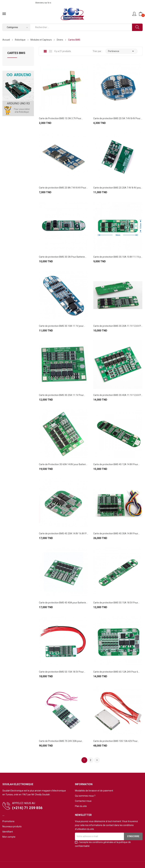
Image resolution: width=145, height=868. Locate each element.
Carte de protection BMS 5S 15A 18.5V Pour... (116, 603)
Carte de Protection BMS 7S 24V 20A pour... (61, 741)
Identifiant (8, 832)
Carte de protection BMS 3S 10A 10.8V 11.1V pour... (118, 257)
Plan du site (81, 806)
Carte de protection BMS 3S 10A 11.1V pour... (62, 326)
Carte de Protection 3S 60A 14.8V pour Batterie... (63, 464)
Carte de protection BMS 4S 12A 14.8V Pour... (116, 464)
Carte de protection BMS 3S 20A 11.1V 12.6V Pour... (118, 326)
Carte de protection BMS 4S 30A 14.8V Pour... (116, 533)
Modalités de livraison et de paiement (94, 791)
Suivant (97, 760)
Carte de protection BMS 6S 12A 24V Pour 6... (116, 672)
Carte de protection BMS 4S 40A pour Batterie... (63, 603)
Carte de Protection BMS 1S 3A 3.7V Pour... (61, 118)
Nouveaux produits (12, 826)
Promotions (8, 821)
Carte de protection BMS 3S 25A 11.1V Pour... (62, 395)
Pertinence (121, 51)
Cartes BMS (16, 53)
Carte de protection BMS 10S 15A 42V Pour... (116, 741)
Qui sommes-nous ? (85, 796)
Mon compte (9, 837)
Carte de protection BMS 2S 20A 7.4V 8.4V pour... (118, 188)
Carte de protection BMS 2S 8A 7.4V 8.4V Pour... (63, 188)
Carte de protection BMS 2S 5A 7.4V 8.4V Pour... (118, 118)
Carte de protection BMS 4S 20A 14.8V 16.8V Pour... (63, 533)
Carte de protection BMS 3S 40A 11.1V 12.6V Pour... (118, 395)
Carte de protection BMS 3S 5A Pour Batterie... (63, 257)
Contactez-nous (83, 801)
